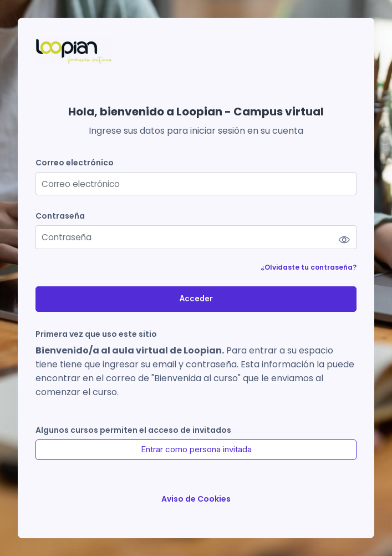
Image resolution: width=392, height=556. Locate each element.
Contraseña (60, 216)
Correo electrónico (75, 163)
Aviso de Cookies (196, 499)
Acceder (196, 298)
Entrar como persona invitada (196, 449)
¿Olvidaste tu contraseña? (309, 267)
